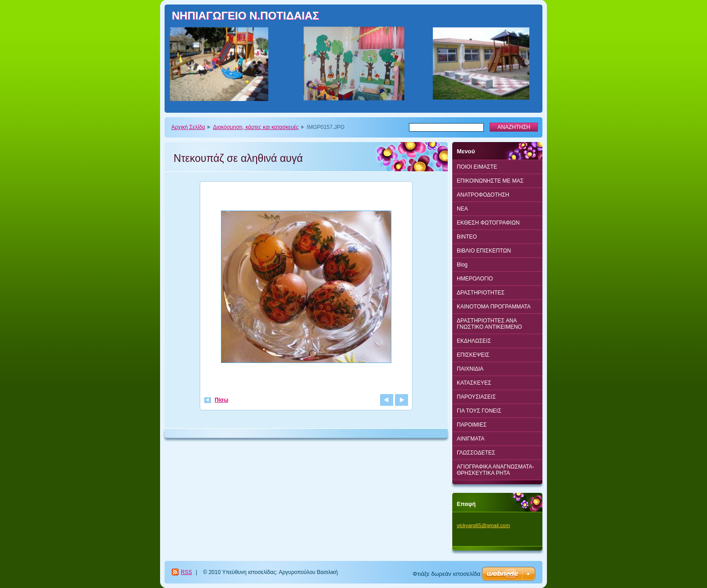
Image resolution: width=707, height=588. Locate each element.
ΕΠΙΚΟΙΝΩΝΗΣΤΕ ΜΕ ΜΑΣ (490, 181)
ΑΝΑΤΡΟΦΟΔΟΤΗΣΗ (483, 195)
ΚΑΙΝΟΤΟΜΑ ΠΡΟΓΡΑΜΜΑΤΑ (494, 307)
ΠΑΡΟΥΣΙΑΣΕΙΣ (476, 397)
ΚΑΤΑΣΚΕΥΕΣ (474, 383)
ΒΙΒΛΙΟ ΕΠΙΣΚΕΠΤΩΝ (484, 251)
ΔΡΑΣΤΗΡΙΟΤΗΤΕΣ (481, 293)
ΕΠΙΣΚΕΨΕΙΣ (473, 355)
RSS (186, 572)
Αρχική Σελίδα (188, 127)
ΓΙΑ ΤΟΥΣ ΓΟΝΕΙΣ (479, 411)
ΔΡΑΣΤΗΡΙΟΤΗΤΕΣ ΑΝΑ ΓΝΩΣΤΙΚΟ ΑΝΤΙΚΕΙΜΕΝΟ (489, 324)
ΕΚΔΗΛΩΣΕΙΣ (474, 341)
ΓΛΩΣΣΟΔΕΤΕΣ (476, 453)
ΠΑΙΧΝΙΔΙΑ (470, 369)
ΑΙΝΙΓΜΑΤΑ (471, 439)
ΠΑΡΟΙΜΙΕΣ (472, 425)
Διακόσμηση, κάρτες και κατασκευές (256, 127)
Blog (462, 265)
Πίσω (221, 400)
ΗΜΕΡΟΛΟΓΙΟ (475, 279)
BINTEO (467, 237)
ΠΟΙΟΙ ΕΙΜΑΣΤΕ (477, 167)
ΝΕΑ (462, 209)
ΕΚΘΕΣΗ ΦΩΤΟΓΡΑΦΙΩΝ (488, 223)
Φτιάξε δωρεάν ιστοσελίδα (446, 574)
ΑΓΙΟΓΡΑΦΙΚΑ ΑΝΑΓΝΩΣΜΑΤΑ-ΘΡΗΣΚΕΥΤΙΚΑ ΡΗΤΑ (495, 470)
